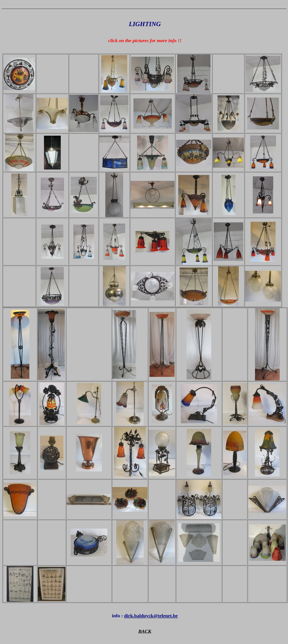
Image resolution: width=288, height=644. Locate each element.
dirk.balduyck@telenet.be (151, 616)
